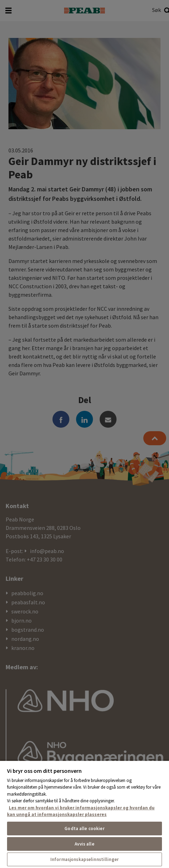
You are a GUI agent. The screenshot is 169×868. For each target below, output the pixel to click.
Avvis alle (84, 844)
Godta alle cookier (84, 828)
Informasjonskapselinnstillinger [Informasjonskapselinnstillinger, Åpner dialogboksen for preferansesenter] (84, 859)
